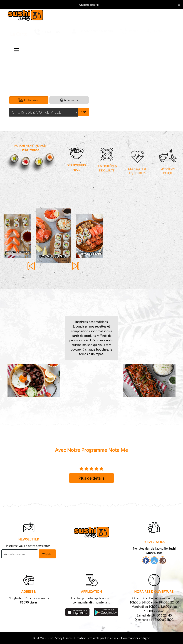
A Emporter (69, 100)
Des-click (112, 638)
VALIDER (47, 554)
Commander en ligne (136, 638)
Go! (83, 112)
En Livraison (29, 100)
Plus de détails (91, 478)
